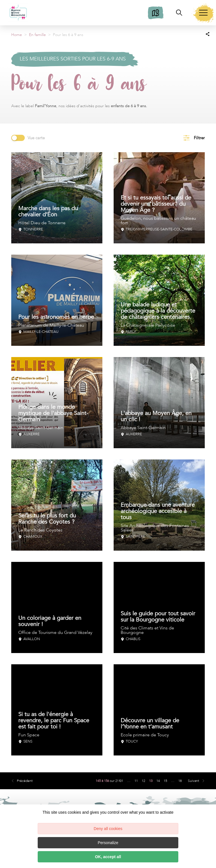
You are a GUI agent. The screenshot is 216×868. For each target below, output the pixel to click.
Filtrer (199, 138)
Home (17, 35)
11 (136, 781)
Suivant (193, 781)
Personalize (108, 843)
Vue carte (36, 138)
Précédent (25, 781)
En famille (37, 35)
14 (158, 781)
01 (121, 781)
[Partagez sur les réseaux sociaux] (208, 34)
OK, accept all (108, 857)
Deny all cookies (108, 829)
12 (143, 781)
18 (180, 781)
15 (165, 781)
